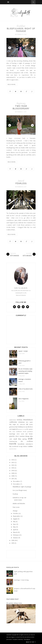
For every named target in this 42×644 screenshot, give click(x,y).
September (17, 516)
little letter (12, 432)
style (30, 439)
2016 (13, 540)
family (31, 424)
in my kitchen (28, 427)
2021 (13, 468)
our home (29, 434)
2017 (13, 479)
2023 (13, 462)
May (14, 527)
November (16, 484)
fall (27, 424)
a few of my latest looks (25, 389)
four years (16, 507)
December (16, 481)
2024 (13, 460)
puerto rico (14, 436)
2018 (13, 476)
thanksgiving (13, 441)
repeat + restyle (23, 351)
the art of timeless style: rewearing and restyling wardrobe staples (25, 371)
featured (21, 181)
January (15, 538)
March (15, 532)
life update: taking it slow (14, 603)
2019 (13, 473)
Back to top (31, 642)
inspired (15, 429)
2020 (13, 471)
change (15, 511)
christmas (21, 422)
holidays (21, 427)
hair (16, 427)
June (14, 524)
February (16, 535)
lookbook (19, 432)
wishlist (30, 446)
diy (18, 424)
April (14, 530)
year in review (13, 449)
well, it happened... (24, 399)
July (14, 522)
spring (25, 439)
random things (24, 436)
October (16, 513)
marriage (12, 434)
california (13, 422)
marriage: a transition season (25, 380)
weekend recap (17, 446)
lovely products (28, 432)
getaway (12, 427)
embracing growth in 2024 (24, 362)
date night (29, 422)
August (15, 519)
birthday (20, 420)
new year (20, 434)
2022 (13, 465)
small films (17, 439)
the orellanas (27, 441)
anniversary (13, 420)
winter (25, 446)
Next (32, 48)
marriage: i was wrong (21, 580)
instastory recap (22, 429)
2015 (13, 543)
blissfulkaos (21, 26)
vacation (21, 444)
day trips (12, 424)
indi (10, 429)
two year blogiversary (20, 490)
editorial (22, 424)
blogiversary (21, 103)
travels (13, 444)
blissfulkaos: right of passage (22, 487)
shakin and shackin (19, 503)
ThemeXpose (27, 639)
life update (30, 429)
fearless (21, 183)
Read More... (12, 84)
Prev (10, 48)
